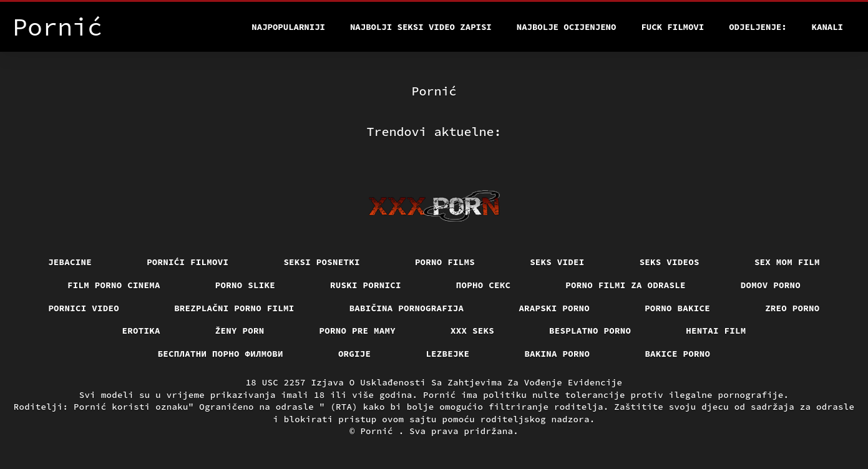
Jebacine (70, 262)
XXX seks (472, 331)
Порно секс (484, 285)
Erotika (141, 331)
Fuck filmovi (672, 27)
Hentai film (716, 331)
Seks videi (557, 262)
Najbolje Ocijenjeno (567, 27)
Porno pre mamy (358, 331)
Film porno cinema (114, 285)
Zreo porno (792, 308)
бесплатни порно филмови (221, 354)
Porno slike (245, 285)
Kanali (827, 27)
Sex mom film (787, 262)
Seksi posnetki (322, 262)
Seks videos (670, 262)
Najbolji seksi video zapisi (421, 27)
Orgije (355, 354)
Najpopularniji (288, 27)
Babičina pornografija (407, 308)
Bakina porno (557, 354)
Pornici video (84, 308)
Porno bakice (677, 308)
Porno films (445, 262)
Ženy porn (240, 331)
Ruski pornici (366, 285)
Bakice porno (677, 354)
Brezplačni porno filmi (234, 308)
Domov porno (771, 285)
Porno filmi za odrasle (626, 285)
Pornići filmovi (188, 262)
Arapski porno (554, 308)
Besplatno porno (590, 331)
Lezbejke (447, 354)
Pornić (379, 431)
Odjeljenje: (758, 27)
